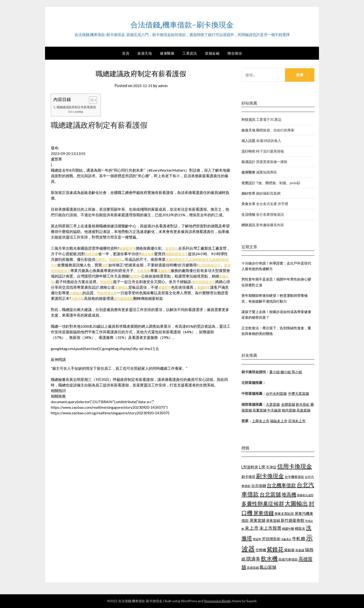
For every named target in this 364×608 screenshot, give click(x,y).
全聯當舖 (288, 404)
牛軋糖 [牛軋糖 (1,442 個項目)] (299, 538)
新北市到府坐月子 (88, 270)
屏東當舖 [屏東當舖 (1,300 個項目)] (257, 520)
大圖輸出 (168, 287)
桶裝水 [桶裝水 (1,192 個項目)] (300, 528)
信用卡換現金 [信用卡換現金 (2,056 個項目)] (295, 466)
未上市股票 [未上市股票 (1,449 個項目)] (270, 528)
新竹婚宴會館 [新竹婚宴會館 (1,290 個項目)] (292, 520)
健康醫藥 (167, 53)
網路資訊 (248, 225)
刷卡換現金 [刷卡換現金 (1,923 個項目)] (270, 476)
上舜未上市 (261, 421)
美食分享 (248, 204)
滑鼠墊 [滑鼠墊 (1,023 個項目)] (257, 539)
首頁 (126, 53)
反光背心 (175, 248)
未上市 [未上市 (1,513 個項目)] (252, 528)
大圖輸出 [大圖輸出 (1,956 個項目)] (296, 503)
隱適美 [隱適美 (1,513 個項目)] (253, 559)
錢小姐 (286, 372)
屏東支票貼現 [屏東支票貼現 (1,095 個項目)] (284, 514)
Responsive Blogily (218, 601)
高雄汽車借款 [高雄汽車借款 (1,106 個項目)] (288, 559)
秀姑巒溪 (149, 282)
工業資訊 (190, 53)
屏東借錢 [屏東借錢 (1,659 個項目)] (263, 513)
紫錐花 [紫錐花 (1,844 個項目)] (275, 549)
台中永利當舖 (276, 393)
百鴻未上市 (297, 421)
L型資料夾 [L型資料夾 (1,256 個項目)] (250, 467)
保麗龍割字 (129, 248)
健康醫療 (248, 172)
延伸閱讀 (81, 112)
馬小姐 (297, 372)
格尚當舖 (289, 410)
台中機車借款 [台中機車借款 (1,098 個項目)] (294, 477)
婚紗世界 (248, 193)
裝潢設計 (248, 162)
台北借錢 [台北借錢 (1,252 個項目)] (259, 485)
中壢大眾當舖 (299, 393)
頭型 (130, 265)
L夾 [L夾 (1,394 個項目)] (262, 467)
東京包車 (158, 254)
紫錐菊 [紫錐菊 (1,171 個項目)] (289, 550)
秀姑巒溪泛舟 (162, 293)
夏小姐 (275, 372)
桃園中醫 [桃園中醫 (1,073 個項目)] (288, 529)
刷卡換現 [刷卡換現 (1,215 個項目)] (248, 477)
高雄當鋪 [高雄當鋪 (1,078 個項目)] (253, 568)
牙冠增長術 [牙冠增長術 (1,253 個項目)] (271, 539)
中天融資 (274, 410)
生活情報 (248, 214)
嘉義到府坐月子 (193, 259)
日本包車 (177, 270)
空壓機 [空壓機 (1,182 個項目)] (261, 550)
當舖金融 (212, 53)
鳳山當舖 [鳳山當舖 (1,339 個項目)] (268, 567)
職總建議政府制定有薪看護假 (78, 107)
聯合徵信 (235, 53)
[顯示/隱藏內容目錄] (94, 100)
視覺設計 (248, 183)
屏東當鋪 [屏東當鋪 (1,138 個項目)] (273, 521)
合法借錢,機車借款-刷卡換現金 (182, 23)
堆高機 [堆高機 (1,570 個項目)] (289, 494)
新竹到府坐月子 (69, 287)
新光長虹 (303, 404)
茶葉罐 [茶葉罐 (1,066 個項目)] (300, 550)
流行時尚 (248, 151)
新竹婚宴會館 (182, 298)
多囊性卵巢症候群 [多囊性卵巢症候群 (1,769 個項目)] (263, 503)
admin (164, 86)
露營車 (173, 276)
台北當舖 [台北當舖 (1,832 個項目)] (270, 494)
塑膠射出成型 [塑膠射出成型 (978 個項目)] (305, 495)
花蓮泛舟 (88, 282)
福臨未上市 (279, 421)
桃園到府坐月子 (189, 254)
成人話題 (248, 141)
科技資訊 (248, 119)
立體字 (112, 259)
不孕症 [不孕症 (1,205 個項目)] (271, 467)
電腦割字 (129, 259)
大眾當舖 (273, 404)
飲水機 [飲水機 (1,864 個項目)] (269, 559)
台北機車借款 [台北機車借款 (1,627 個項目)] (281, 485)
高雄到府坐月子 (68, 265)
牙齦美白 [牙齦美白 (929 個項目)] (286, 539)
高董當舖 (260, 410)
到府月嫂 (100, 254)
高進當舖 (303, 410)
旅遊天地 (145, 53)
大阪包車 (134, 298)
